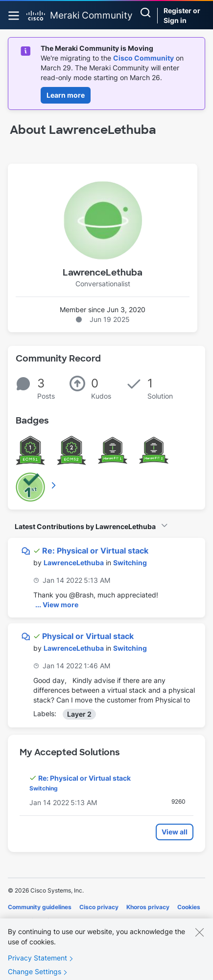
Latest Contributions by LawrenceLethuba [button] (85, 526)
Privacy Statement (37, 963)
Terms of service (32, 921)
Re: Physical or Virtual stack (95, 551)
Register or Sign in (182, 15)
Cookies (189, 907)
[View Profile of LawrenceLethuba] (74, 563)
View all (175, 832)
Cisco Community (143, 58)
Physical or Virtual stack (88, 636)
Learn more (66, 95)
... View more (57, 605)
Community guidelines (40, 907)
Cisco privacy (99, 907)
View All (54, 485)
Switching (130, 563)
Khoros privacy (148, 907)
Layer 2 (79, 714)
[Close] (199, 937)
